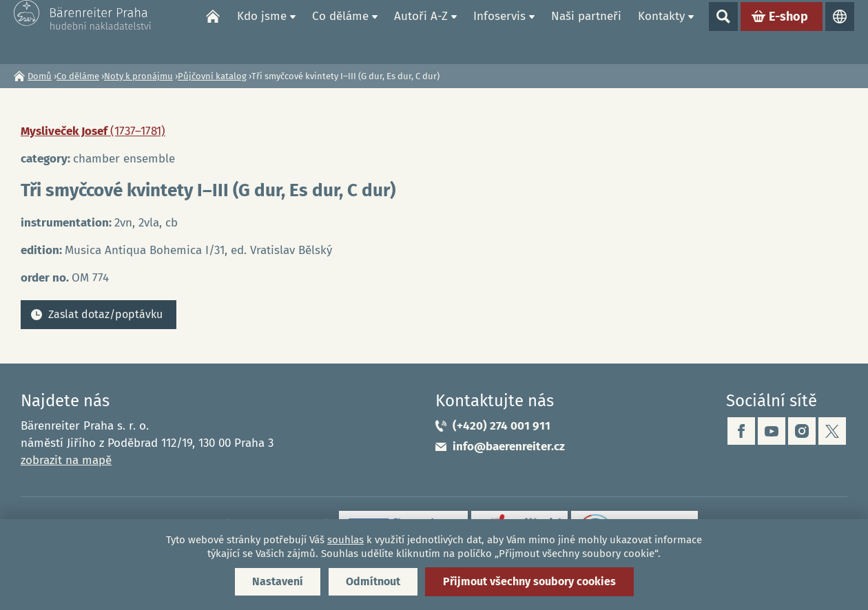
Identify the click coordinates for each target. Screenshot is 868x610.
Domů (213, 32)
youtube (772, 431)
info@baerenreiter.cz (509, 446)
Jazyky (840, 32)
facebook (741, 431)
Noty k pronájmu (138, 76)
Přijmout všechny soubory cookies (529, 581)
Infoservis (499, 31)
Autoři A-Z (421, 31)
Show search (723, 32)
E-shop (788, 32)
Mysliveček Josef (93, 131)
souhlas (345, 540)
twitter (832, 431)
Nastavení (278, 581)
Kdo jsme (262, 31)
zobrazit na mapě (66, 460)
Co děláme (340, 31)
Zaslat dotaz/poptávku (105, 314)
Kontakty (661, 31)
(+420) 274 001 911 (502, 426)
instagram (802, 431)
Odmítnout (373, 581)
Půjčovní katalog (212, 76)
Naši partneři (586, 31)
